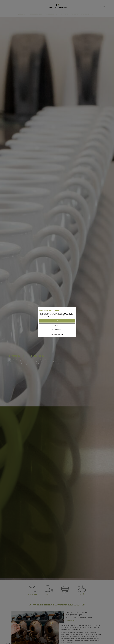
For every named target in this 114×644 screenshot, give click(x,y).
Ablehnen (57, 325)
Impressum (60, 334)
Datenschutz (54, 334)
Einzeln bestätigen (57, 330)
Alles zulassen (57, 321)
